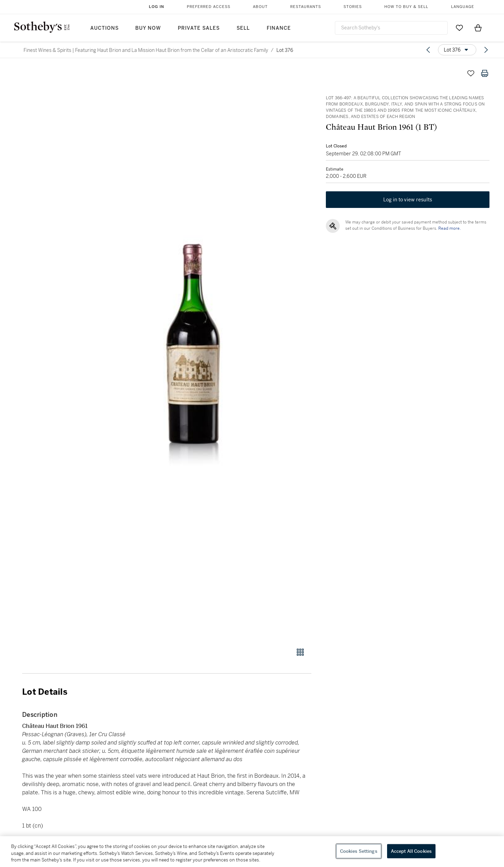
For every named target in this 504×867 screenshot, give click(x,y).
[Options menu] (457, 50)
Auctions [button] (104, 28)
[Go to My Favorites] (459, 28)
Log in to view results (408, 201)
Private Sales (199, 28)
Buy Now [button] (148, 28)
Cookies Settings (359, 851)
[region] (252, 852)
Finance (279, 28)
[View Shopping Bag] (478, 28)
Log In (157, 7)
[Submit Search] (440, 28)
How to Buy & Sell (406, 7)
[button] (193, 353)
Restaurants (306, 7)
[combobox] (391, 28)
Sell (243, 28)
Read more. (449, 229)
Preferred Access (209, 7)
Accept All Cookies (411, 851)
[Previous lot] (428, 50)
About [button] (260, 7)
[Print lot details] (485, 73)
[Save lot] (471, 73)
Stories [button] (353, 7)
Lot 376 (285, 50)
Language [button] (463, 7)
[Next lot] (486, 50)
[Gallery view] (300, 652)
